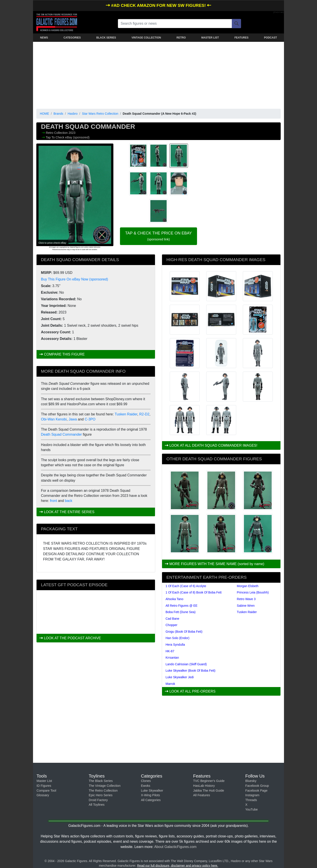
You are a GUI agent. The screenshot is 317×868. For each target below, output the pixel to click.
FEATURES (241, 38)
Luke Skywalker (152, 791)
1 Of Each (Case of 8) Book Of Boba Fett (194, 592)
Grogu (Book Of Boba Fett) (184, 632)
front (53, 501)
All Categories (151, 800)
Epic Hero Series (101, 795)
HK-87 (170, 651)
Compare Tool (46, 791)
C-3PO (90, 419)
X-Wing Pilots (150, 795)
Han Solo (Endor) (177, 638)
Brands (58, 114)
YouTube (252, 809)
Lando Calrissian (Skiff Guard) (186, 664)
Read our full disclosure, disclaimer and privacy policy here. (178, 866)
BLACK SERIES (106, 38)
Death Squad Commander (61, 434)
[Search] (236, 24)
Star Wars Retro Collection (100, 114)
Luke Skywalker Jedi (180, 677)
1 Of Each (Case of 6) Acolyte (186, 586)
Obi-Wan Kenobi (54, 419)
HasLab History (204, 786)
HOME (44, 114)
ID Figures (44, 786)
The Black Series (101, 781)
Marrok (170, 684)
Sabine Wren (246, 606)
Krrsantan (172, 658)
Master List (44, 781)
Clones (146, 781)
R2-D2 (144, 414)
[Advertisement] (158, 74)
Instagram (252, 795)
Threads (251, 800)
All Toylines (97, 805)
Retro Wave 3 (246, 599)
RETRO (181, 38)
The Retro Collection (103, 791)
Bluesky (251, 781)
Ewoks (146, 786)
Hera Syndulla (175, 645)
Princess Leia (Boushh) (253, 592)
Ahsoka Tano (174, 599)
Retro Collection (57, 133)
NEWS (44, 38)
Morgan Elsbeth (248, 586)
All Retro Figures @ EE (182, 606)
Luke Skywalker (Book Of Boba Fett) (190, 671)
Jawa (73, 419)
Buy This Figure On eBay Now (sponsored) (75, 279)
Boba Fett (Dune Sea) (181, 612)
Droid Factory (98, 800)
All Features (202, 795)
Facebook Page (256, 791)
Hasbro (73, 114)
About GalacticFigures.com (175, 847)
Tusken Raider (126, 414)
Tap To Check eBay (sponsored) (68, 137)
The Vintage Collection (105, 786)
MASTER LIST (210, 38)
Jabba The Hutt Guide (209, 791)
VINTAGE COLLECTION (146, 38)
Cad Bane (172, 619)
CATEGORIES (72, 38)
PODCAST (270, 38)
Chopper (171, 625)
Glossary (43, 795)
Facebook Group (257, 786)
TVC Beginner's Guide (209, 781)
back (69, 501)
